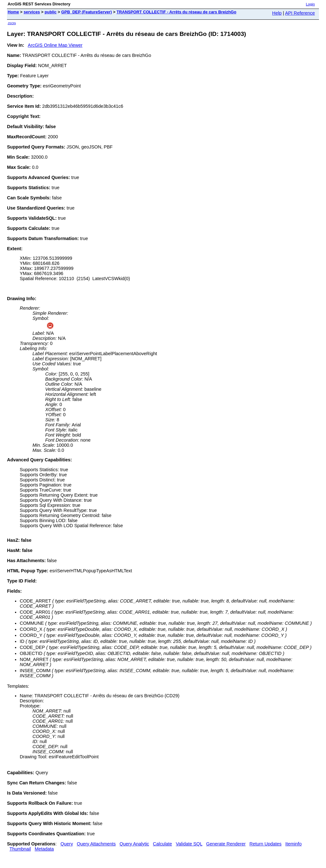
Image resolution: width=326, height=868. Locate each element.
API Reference (300, 13)
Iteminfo (293, 844)
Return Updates (266, 844)
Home (13, 12)
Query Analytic (135, 844)
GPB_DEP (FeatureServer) (86, 12)
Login (310, 4)
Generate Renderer (226, 844)
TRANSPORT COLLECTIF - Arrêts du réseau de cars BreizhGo (176, 12)
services (32, 12)
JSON (12, 23)
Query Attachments (96, 844)
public (51, 12)
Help (277, 13)
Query (67, 844)
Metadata (44, 849)
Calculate (162, 844)
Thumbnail (20, 849)
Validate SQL (189, 844)
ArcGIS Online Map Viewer (55, 45)
